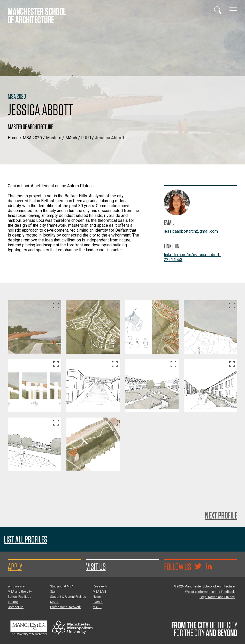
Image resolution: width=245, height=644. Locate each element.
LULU (86, 138)
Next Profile (221, 515)
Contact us (16, 607)
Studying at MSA (62, 586)
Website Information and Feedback (210, 592)
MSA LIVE (99, 592)
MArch (71, 138)
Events (98, 602)
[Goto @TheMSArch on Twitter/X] (198, 567)
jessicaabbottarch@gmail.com (191, 231)
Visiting (13, 602)
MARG (97, 607)
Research (100, 586)
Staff (53, 592)
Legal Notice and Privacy (217, 597)
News (97, 597)
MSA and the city (20, 592)
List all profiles (26, 539)
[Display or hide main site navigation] (233, 10)
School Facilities (20, 597)
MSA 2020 (32, 138)
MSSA (54, 602)
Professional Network (65, 607)
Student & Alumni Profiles (68, 597)
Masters (54, 138)
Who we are (16, 586)
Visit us (96, 567)
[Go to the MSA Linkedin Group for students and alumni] (209, 567)
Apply (15, 567)
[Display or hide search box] (218, 10)
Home (13, 138)
